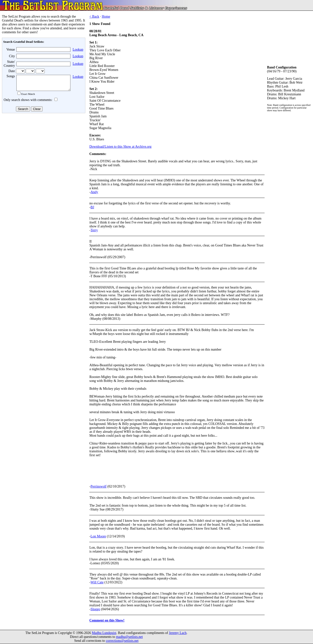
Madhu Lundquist (104, 633)
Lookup (78, 50)
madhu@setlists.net (129, 637)
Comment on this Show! (107, 620)
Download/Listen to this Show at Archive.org (120, 147)
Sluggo (95, 609)
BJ (92, 207)
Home (106, 17)
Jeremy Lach (178, 633)
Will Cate (97, 582)
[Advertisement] (43, 154)
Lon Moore (98, 536)
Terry (94, 230)
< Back (94, 17)
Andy (94, 192)
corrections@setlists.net (122, 641)
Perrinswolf (98, 486)
